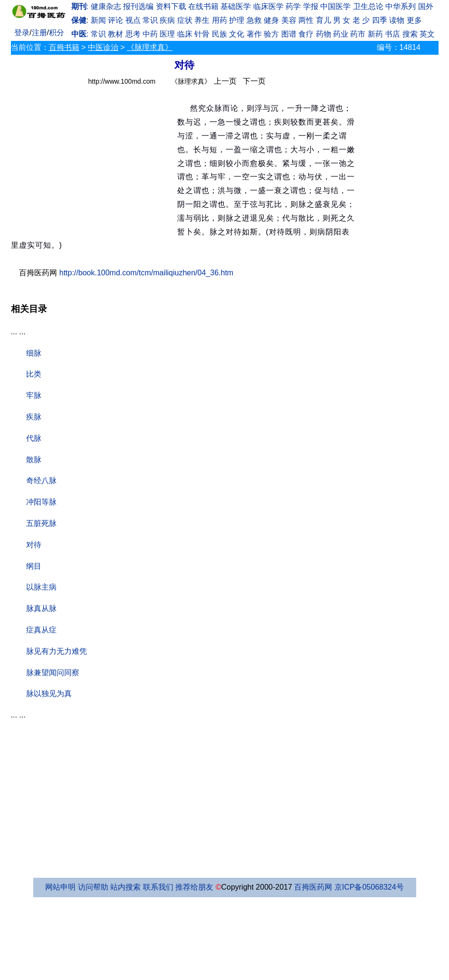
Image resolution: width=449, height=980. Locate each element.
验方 (271, 34)
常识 (150, 20)
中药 (150, 34)
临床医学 (268, 6)
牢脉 (34, 395)
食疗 (306, 34)
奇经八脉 (41, 480)
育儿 (324, 20)
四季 (380, 20)
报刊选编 (138, 6)
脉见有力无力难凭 (57, 651)
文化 (237, 34)
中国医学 (335, 6)
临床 (185, 34)
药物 (324, 34)
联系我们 (158, 887)
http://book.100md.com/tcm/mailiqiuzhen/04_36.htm (146, 273)
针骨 (202, 34)
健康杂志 (106, 6)
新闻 (98, 20)
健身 (271, 20)
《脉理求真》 (150, 47)
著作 (254, 34)
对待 (34, 545)
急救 (254, 20)
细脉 (34, 353)
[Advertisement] (94, 163)
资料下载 (171, 6)
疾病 (167, 20)
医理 (167, 34)
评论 (115, 20)
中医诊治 (103, 47)
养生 (202, 20)
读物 (397, 20)
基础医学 (236, 6)
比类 (34, 374)
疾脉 (34, 417)
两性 (306, 20)
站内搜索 (125, 887)
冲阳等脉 (41, 502)
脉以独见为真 (49, 694)
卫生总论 (368, 6)
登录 (22, 33)
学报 (311, 6)
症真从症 (41, 630)
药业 (341, 34)
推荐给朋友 (194, 887)
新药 (375, 34)
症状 (185, 20)
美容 (289, 20)
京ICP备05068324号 (369, 887)
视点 (133, 20)
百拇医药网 (313, 887)
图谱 (289, 34)
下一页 (254, 81)
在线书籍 (203, 6)
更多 (414, 20)
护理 (237, 20)
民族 (220, 34)
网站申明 (60, 887)
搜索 (410, 34)
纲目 (34, 566)
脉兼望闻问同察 (53, 673)
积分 (57, 33)
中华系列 (401, 6)
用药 (220, 20)
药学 (293, 6)
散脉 (34, 460)
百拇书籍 (64, 47)
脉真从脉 (41, 608)
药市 (358, 34)
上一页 (225, 81)
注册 (39, 33)
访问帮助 (93, 887)
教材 (115, 34)
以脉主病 (41, 587)
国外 (426, 6)
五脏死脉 (41, 523)
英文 (427, 34)
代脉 (34, 438)
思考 (133, 34)
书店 (392, 34)
